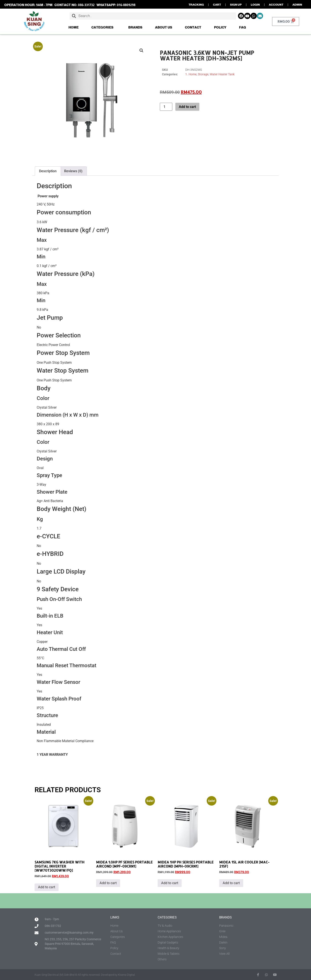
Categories (103, 27)
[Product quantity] (166, 107)
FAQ (243, 27)
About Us (164, 27)
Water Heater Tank (222, 74)
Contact (193, 27)
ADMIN (297, 5)
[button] (141, 51)
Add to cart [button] (47, 887)
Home (74, 27)
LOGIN (255, 5)
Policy (220, 27)
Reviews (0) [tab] (73, 171)
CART (217, 5)
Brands (135, 27)
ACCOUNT (276, 5)
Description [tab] (48, 171)
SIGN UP (236, 5)
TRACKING (196, 5)
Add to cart (187, 107)
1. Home (191, 74)
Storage (203, 74)
